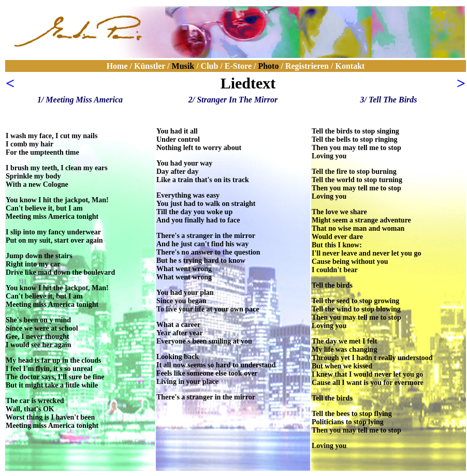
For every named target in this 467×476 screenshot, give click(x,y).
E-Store (238, 66)
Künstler (150, 66)
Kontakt (349, 66)
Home (117, 66)
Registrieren (307, 66)
